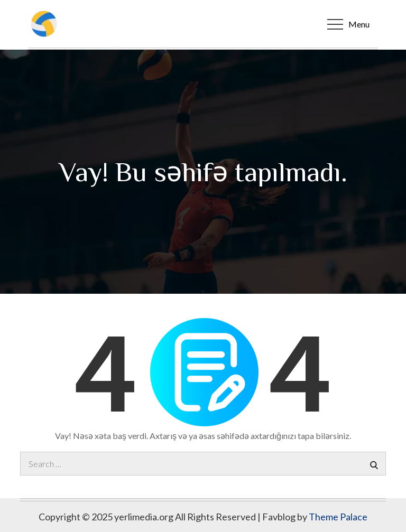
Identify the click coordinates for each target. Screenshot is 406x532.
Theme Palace (338, 517)
